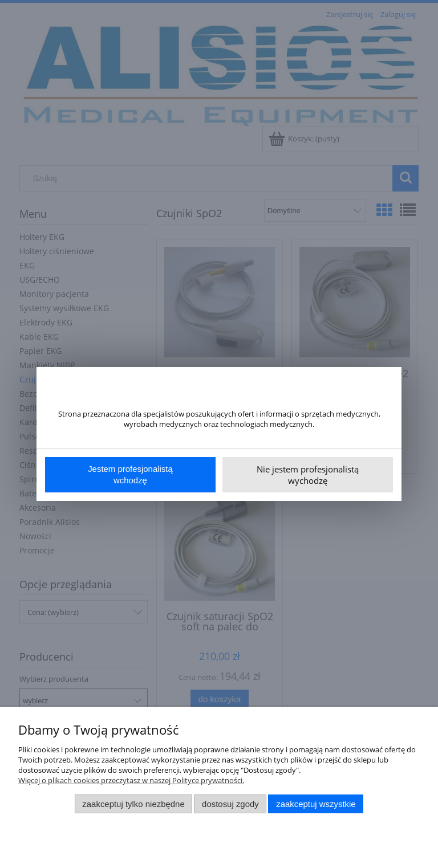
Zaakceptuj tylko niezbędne (133, 804)
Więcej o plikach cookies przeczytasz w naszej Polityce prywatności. (131, 780)
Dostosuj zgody (230, 804)
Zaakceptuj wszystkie (316, 804)
